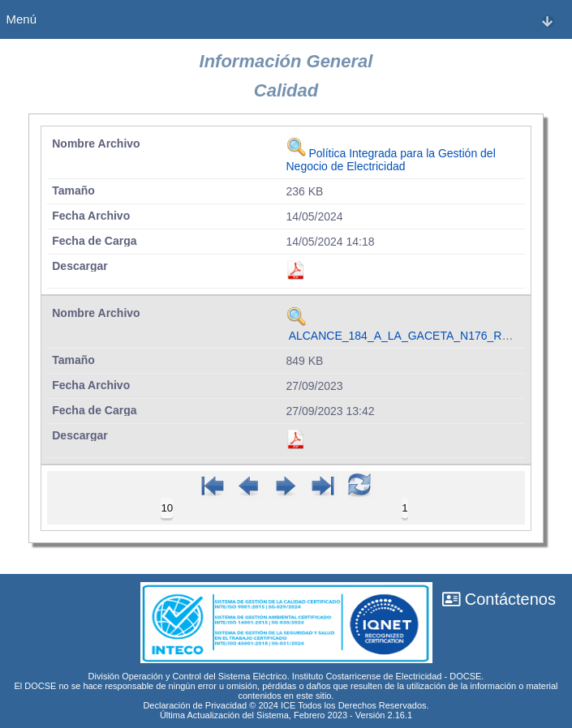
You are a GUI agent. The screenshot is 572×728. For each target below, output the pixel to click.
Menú (280, 20)
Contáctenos (499, 599)
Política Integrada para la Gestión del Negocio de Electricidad (391, 160)
